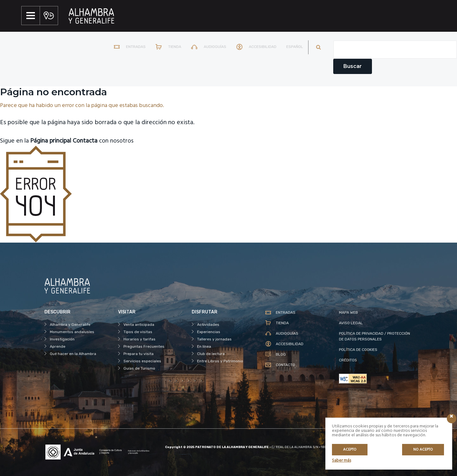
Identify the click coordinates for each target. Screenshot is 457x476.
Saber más (341, 461)
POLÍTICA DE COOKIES (358, 350)
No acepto (423, 450)
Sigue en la (37, 141)
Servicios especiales (142, 361)
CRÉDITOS (348, 360)
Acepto (350, 450)
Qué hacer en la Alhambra (73, 354)
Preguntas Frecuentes (144, 346)
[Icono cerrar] (452, 419)
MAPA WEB (348, 312)
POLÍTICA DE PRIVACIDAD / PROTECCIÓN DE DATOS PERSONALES (374, 336)
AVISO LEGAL (351, 323)
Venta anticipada (139, 325)
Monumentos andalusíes (72, 332)
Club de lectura (211, 354)
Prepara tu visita (139, 354)
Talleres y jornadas (214, 339)
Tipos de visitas (138, 332)
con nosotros (107, 141)
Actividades (208, 325)
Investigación (62, 339)
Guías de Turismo (139, 368)
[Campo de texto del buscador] (395, 50)
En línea (204, 346)
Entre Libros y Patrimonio (220, 361)
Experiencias (209, 332)
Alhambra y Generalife (70, 325)
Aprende (58, 346)
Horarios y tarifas (139, 339)
